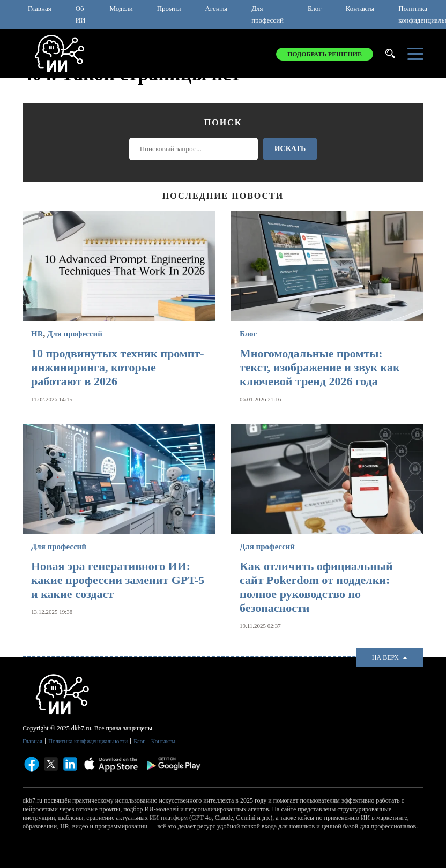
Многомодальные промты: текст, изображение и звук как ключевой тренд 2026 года (320, 367)
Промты (169, 8)
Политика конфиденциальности (88, 741)
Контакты (360, 8)
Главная (40, 8)
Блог (315, 8)
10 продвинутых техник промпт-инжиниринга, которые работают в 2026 (118, 367)
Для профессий (267, 14)
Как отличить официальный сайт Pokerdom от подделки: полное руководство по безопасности (316, 587)
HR (37, 334)
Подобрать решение (325, 54)
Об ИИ (81, 14)
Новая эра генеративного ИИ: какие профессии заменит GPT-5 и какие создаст (118, 580)
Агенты (216, 8)
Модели (121, 8)
